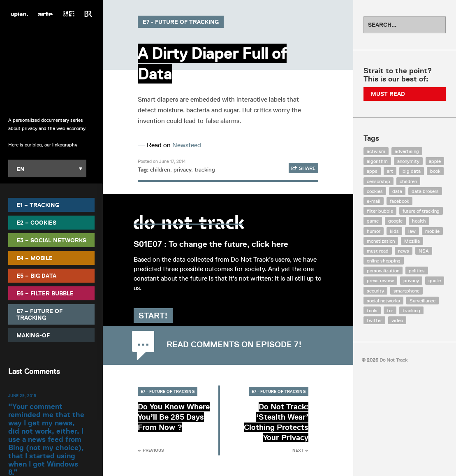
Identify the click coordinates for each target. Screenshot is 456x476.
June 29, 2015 (22, 395)
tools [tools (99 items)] (372, 310)
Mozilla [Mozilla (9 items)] (412, 241)
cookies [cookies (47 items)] (375, 191)
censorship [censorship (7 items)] (378, 181)
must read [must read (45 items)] (378, 251)
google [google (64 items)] (395, 221)
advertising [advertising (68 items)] (407, 151)
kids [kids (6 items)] (394, 231)
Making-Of (33, 335)
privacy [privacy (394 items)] (411, 280)
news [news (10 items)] (404, 251)
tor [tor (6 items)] (390, 310)
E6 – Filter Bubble (45, 293)
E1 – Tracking (38, 205)
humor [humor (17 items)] (374, 231)
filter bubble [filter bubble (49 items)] (380, 211)
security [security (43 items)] (375, 291)
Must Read (388, 94)
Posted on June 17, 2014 (162, 161)
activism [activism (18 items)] (376, 151)
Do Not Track (52, 66)
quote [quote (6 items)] (435, 280)
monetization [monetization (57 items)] (381, 241)
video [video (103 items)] (397, 320)
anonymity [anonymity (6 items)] (408, 161)
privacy (182, 170)
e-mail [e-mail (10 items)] (374, 201)
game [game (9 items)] (373, 221)
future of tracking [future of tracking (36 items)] (421, 211)
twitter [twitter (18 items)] (374, 320)
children (160, 170)
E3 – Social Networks (51, 240)
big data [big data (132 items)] (412, 171)
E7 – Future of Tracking (39, 314)
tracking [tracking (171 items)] (411, 310)
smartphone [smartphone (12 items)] (406, 291)
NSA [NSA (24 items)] (424, 251)
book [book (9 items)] (435, 171)
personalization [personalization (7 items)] (383, 271)
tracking (205, 170)
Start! (157, 316)
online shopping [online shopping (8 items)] (384, 261)
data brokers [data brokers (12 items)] (425, 191)
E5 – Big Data (36, 276)
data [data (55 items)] (397, 191)
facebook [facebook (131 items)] (399, 201)
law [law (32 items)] (412, 231)
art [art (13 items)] (390, 171)
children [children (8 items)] (408, 181)
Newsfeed (187, 145)
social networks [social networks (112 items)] (383, 301)
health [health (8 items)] (419, 221)
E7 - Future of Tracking (181, 22)
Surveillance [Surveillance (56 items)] (422, 301)
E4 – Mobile (35, 258)
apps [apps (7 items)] (372, 171)
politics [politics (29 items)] (417, 271)
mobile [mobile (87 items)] (432, 231)
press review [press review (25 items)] (380, 280)
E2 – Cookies (36, 223)
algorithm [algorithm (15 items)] (377, 161)
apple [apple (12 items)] (435, 161)
